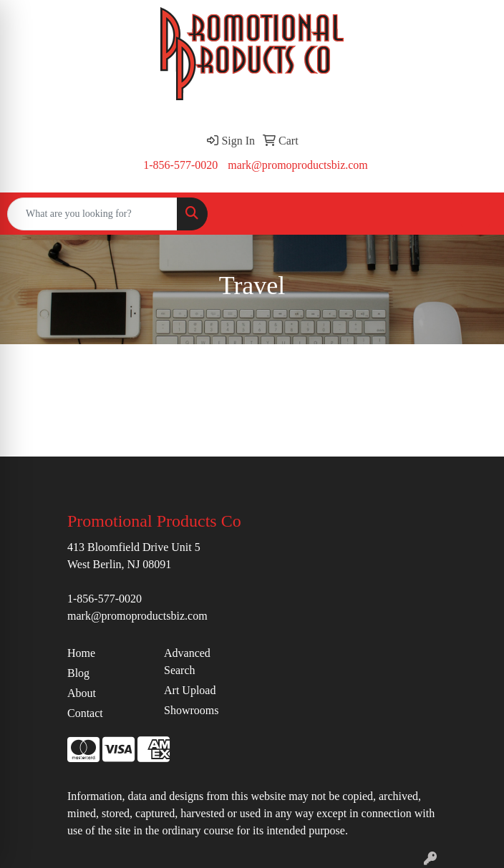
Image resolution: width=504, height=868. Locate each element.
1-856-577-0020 (180, 165)
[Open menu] (475, 214)
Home (81, 653)
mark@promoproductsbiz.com (298, 165)
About (82, 693)
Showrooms (191, 710)
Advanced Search (187, 662)
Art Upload (190, 690)
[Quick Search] (92, 214)
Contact (85, 713)
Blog (78, 673)
